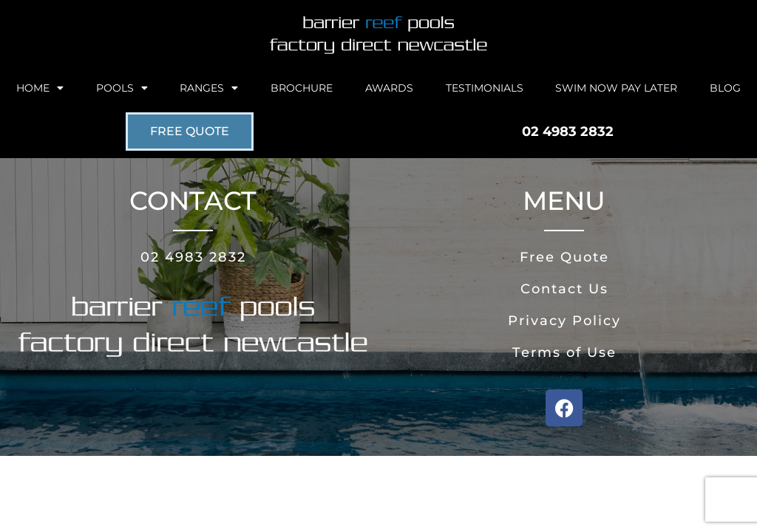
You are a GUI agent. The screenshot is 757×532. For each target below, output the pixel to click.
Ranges (209, 88)
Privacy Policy (564, 321)
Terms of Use (564, 352)
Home (40, 88)
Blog (725, 88)
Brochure (302, 88)
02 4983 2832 (193, 257)
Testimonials (485, 88)
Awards (389, 88)
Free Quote (564, 257)
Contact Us (564, 289)
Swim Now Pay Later (616, 88)
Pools (122, 88)
